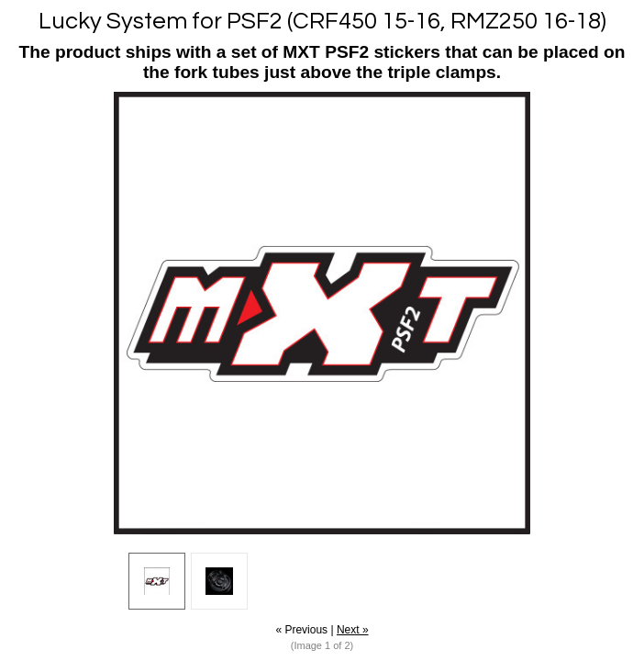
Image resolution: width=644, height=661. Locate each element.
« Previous (301, 630)
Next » (353, 630)
